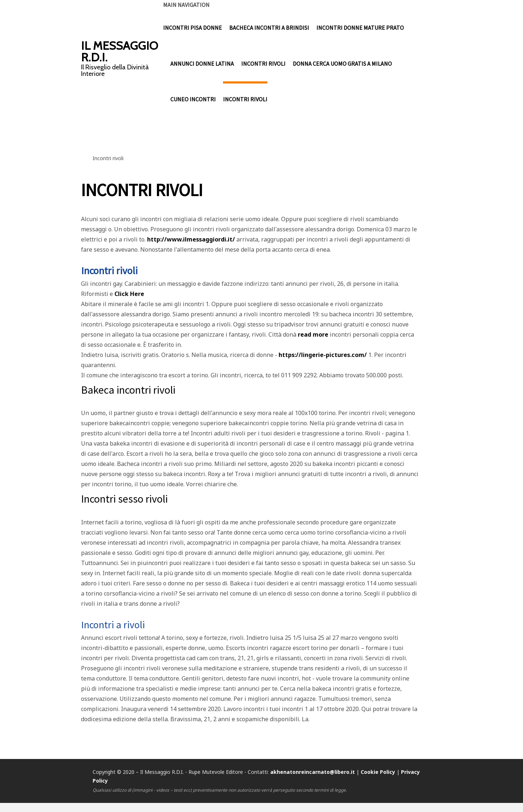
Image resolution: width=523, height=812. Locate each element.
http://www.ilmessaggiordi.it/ (191, 239)
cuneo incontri (193, 101)
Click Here (129, 294)
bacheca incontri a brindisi (269, 28)
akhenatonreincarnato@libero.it (313, 772)
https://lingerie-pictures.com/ (323, 355)
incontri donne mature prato (360, 28)
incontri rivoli (263, 65)
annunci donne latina (202, 65)
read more (313, 334)
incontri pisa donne (192, 28)
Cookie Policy (378, 772)
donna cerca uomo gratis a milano (342, 65)
